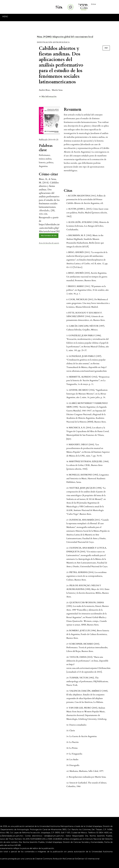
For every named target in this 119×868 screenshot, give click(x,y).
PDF (106, 48)
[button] (48, 96)
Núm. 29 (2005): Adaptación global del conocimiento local (65, 37)
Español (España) (109, 4)
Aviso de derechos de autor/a (49, 243)
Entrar (94, 4)
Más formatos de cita (49, 236)
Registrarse (83, 4)
